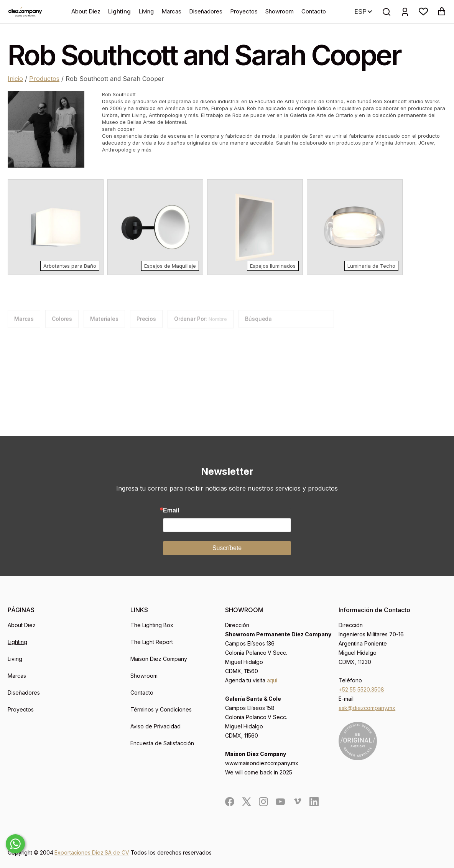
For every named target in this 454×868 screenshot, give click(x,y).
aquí (272, 680)
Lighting (119, 11)
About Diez (86, 11)
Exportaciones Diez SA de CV (92, 852)
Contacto (314, 11)
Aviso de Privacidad (155, 726)
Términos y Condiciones (161, 709)
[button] (423, 12)
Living (146, 11)
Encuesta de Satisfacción (162, 743)
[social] (230, 802)
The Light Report (152, 642)
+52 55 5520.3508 (361, 689)
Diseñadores (206, 11)
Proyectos (244, 11)
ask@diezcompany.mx (367, 708)
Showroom (280, 11)
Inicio (15, 79)
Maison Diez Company (159, 659)
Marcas (171, 11)
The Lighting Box (152, 625)
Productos (44, 79)
